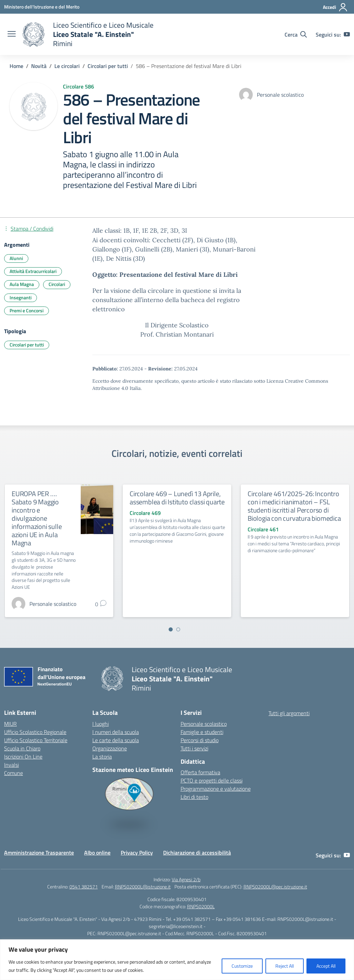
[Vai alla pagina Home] (16, 66)
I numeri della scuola (116, 732)
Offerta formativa (200, 772)
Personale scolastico (204, 724)
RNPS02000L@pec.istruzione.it (275, 887)
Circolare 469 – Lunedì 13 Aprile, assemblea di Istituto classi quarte (177, 498)
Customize (242, 966)
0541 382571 (84, 887)
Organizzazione (110, 748)
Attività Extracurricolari (33, 271)
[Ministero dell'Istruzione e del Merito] (42, 7)
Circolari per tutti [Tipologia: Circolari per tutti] (27, 345)
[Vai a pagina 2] (178, 629)
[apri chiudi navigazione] (12, 35)
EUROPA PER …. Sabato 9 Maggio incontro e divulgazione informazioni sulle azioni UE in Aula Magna (37, 518)
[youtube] (347, 35)
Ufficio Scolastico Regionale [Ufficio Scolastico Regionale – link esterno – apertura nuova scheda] (35, 732)
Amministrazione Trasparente (39, 853)
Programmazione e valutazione (216, 789)
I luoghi (101, 724)
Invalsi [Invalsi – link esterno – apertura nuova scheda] (11, 765)
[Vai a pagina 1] (171, 629)
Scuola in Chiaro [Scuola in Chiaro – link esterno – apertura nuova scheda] (22, 748)
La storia (102, 757)
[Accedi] (335, 7)
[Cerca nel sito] (296, 35)
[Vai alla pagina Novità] (39, 66)
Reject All (285, 966)
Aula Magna (22, 284)
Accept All (326, 966)
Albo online (97, 853)
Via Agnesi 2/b (186, 879)
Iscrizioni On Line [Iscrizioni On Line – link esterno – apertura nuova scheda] (23, 757)
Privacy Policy (137, 853)
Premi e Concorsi (27, 310)
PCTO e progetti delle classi (212, 780)
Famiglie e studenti (202, 732)
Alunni (16, 258)
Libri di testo (194, 797)
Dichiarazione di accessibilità (197, 853)
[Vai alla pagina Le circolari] (67, 66)
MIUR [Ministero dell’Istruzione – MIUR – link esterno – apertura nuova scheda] (10, 724)
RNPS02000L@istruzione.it (143, 887)
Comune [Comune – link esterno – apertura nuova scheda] (14, 773)
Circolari (57, 284)
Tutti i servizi (194, 748)
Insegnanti (21, 297)
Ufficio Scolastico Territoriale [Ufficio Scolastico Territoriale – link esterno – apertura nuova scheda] (36, 740)
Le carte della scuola (116, 740)
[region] (177, 960)
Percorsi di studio (200, 740)
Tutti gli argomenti (289, 713)
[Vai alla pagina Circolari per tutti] (108, 66)
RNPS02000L (201, 906)
